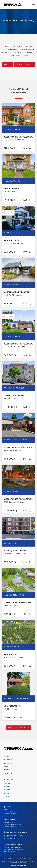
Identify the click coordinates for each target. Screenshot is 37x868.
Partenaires (8, 773)
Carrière (7, 790)
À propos (7, 770)
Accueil (8, 65)
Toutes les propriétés (18, 728)
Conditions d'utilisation (28, 861)
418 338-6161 (11, 839)
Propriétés (8, 760)
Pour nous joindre (24, 65)
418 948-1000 (12, 814)
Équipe (6, 766)
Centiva (23, 866)
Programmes (8, 780)
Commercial (8, 763)
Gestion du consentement (19, 863)
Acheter (7, 783)
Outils (6, 777)
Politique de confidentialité (11, 861)
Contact (7, 797)
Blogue (7, 793)
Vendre (6, 787)
